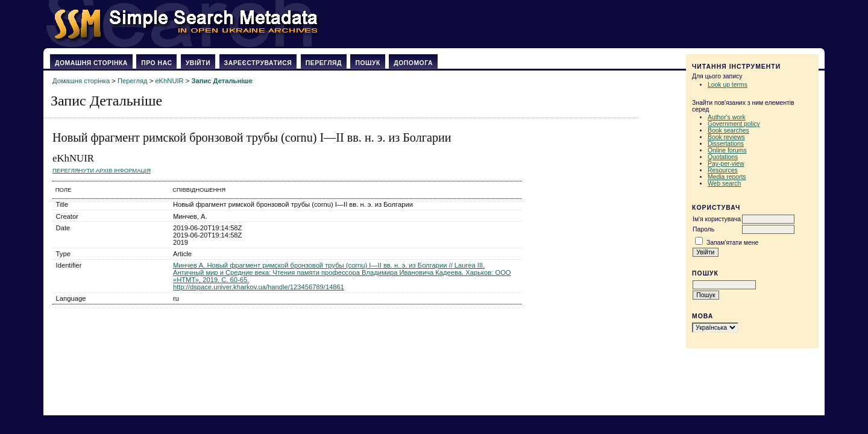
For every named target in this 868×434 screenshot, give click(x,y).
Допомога (413, 63)
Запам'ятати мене (732, 243)
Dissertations (726, 144)
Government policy (734, 124)
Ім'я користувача (717, 219)
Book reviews (726, 137)
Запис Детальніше (222, 81)
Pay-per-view (726, 164)
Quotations (723, 157)
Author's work (727, 117)
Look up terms (728, 85)
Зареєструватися (258, 63)
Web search (724, 184)
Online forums (727, 150)
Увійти (198, 63)
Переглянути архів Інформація (102, 170)
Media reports (727, 177)
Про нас (156, 63)
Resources (723, 170)
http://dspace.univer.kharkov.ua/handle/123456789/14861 (259, 287)
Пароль (703, 229)
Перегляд (324, 63)
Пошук (367, 63)
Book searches (728, 131)
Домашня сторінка (91, 63)
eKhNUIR (169, 81)
